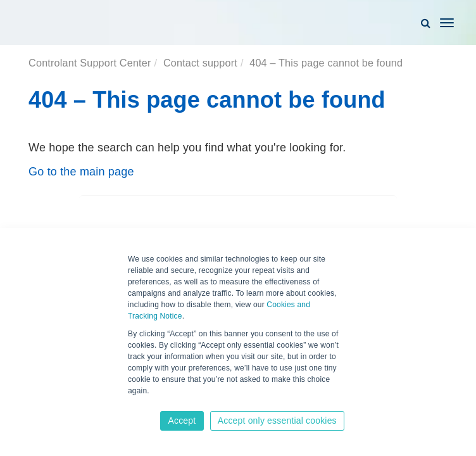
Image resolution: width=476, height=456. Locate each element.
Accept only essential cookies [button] (277, 421)
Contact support (200, 63)
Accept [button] (182, 421)
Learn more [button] (149, 403)
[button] (426, 23)
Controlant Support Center (90, 63)
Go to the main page (81, 172)
